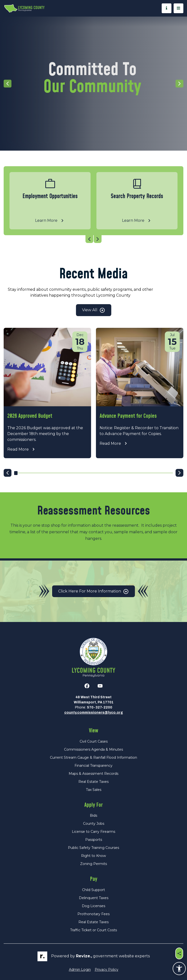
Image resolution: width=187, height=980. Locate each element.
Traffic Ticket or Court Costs (93, 930)
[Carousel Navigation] (93, 239)
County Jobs (94, 824)
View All (94, 310)
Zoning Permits (93, 864)
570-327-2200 (100, 707)
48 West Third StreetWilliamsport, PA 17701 (94, 700)
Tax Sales (94, 790)
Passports (94, 840)
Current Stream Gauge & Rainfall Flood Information (93, 757)
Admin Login (80, 970)
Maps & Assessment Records (93, 774)
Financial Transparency (93, 766)
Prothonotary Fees (93, 914)
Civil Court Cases (94, 741)
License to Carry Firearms (93, 832)
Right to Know (93, 856)
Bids (93, 815)
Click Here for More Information (93, 592)
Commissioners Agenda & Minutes (93, 749)
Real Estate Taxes (93, 782)
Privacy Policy (107, 970)
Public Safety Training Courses (93, 848)
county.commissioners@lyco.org (94, 713)
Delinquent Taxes (94, 898)
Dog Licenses (93, 906)
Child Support (93, 890)
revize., (84, 956)
